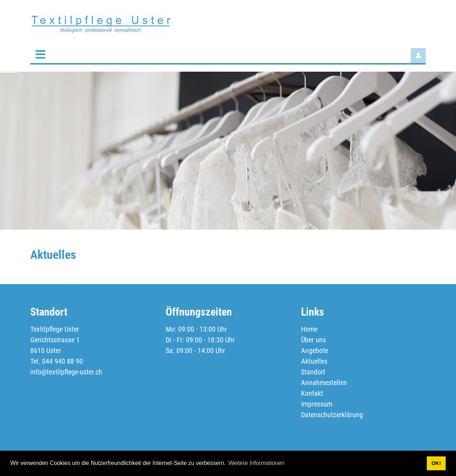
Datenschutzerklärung (332, 415)
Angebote (315, 350)
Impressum (317, 404)
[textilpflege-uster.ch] (102, 24)
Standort (313, 372)
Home (309, 329)
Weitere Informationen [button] (256, 463)
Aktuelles (314, 361)
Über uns (313, 340)
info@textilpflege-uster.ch (66, 372)
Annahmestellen (324, 383)
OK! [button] (436, 463)
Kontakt (312, 393)
